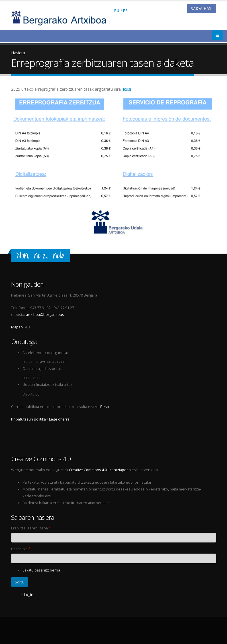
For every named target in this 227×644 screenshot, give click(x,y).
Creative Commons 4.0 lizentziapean (100, 470)
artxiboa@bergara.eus (45, 315)
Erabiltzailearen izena (31, 528)
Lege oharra (59, 419)
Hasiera (18, 53)
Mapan (17, 327)
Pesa (105, 407)
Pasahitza (21, 549)
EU (117, 11)
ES (125, 11)
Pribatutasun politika (28, 419)
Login (29, 595)
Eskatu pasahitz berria (41, 570)
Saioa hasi (202, 8)
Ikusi (127, 89)
